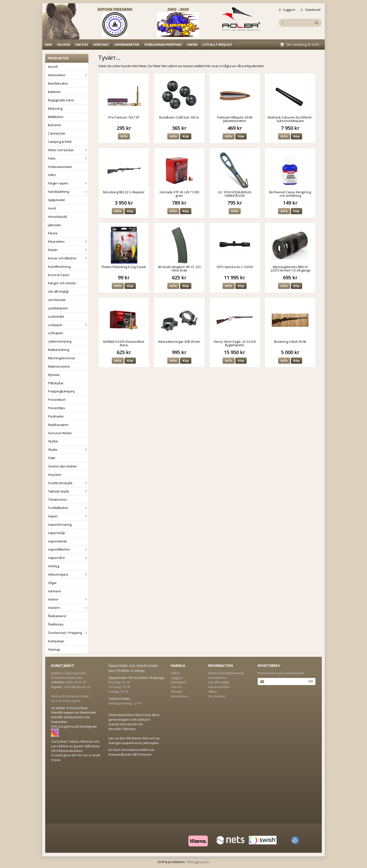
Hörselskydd (57, 217)
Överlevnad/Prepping (163, 45)
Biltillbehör (56, 117)
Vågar (52, 583)
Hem (48, 45)
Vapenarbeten (127, 45)
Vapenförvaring (60, 524)
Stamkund (310, 10)
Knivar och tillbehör (68, 258)
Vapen (192, 45)
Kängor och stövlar (62, 283)
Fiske (68, 158)
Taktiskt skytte (68, 491)
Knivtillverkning (59, 267)
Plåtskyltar (56, 383)
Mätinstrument (59, 366)
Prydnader (56, 416)
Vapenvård (68, 558)
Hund (52, 208)
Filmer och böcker (68, 150)
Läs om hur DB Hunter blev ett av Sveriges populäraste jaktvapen (134, 741)
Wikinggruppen (198, 862)
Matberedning (58, 350)
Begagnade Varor (61, 100)
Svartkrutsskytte (68, 483)
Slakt (52, 458)
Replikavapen (58, 425)
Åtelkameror (57, 616)
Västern (68, 608)
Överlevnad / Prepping (68, 633)
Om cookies (217, 696)
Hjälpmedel (56, 200)
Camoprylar (57, 133)
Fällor (52, 175)
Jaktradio (55, 225)
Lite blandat (57, 300)
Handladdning (68, 192)
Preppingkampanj (61, 391)
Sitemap (54, 649)
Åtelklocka (56, 624)
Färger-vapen (68, 183)
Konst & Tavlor (59, 275)
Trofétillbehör (68, 508)
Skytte (68, 449)
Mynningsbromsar (62, 358)
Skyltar (53, 441)
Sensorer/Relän (60, 433)
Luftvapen (56, 333)
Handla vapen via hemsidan (74, 712)
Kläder (68, 250)
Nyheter (54, 375)
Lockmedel (56, 316)
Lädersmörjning (60, 341)
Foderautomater (60, 167)
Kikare (53, 233)
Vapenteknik (57, 541)
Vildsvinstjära (68, 574)
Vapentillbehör (68, 549)
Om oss (82, 45)
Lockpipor (68, 325)
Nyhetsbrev (179, 696)
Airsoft (53, 67)
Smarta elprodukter (63, 466)
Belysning (55, 108)
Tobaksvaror (57, 499)
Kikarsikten (68, 241)
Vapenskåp (56, 533)
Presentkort (57, 400)
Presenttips (56, 408)
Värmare (54, 591)
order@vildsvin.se (77, 687)
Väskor (68, 599)
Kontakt (101, 45)
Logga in (287, 10)
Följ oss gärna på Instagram (74, 726)
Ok (311, 681)
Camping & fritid (60, 142)
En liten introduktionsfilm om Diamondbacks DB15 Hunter (131, 752)
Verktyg (54, 566)
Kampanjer (56, 641)
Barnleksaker (58, 83)
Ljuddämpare (58, 308)
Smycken (55, 475)
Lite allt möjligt (217, 45)
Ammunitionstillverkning (226, 673)
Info (124, 136)
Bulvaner (55, 125)
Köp (186, 136)
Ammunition (68, 75)
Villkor (64, 45)
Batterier (54, 92)
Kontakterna (217, 678)
